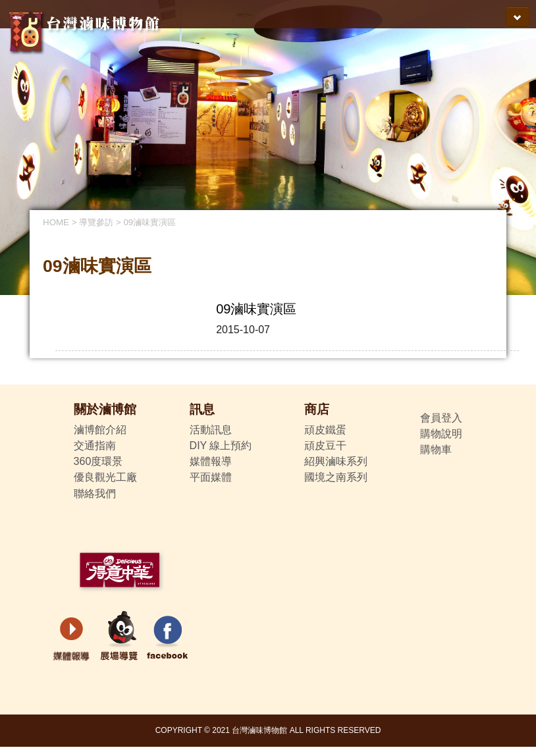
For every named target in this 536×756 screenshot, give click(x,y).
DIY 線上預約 (221, 445)
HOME (56, 222)
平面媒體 (211, 477)
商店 (317, 409)
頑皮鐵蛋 (325, 430)
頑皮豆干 (325, 445)
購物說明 (441, 434)
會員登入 (441, 418)
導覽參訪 (96, 222)
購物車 (436, 449)
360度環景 (98, 461)
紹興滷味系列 (336, 461)
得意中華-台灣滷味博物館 (87, 29)
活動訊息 (211, 430)
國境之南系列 (336, 477)
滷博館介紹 (100, 430)
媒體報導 (211, 461)
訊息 (202, 409)
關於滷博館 (105, 409)
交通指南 (95, 445)
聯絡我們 (95, 494)
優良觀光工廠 (105, 477)
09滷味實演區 (149, 222)
